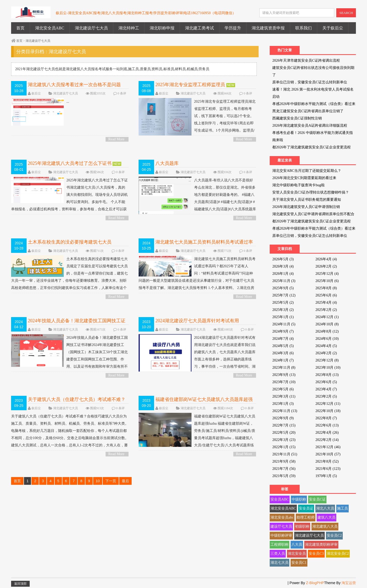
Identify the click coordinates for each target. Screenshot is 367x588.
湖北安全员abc (282, 517)
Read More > (116, 139)
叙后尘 (36, 93)
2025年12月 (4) (327, 274)
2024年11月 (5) (284, 324)
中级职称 (299, 499)
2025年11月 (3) (284, 281)
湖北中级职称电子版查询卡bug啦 (298, 185)
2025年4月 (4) (326, 303)
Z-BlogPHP (315, 583)
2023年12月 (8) (327, 360)
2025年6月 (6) (326, 295)
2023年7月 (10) (284, 382)
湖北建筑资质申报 (268, 28)
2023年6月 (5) (326, 382)
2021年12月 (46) (328, 447)
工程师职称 (280, 545)
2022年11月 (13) (285, 411)
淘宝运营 (349, 583)
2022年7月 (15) (284, 425)
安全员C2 (334, 535)
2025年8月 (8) (326, 288)
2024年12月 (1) (327, 317)
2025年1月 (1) (283, 317)
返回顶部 (20, 584)
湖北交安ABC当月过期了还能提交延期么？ (307, 171)
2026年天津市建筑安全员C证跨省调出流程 (306, 61)
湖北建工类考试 (200, 28)
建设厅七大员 (281, 526)
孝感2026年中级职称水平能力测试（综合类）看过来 (314, 104)
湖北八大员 (325, 508)
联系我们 (304, 28)
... (40, 102)
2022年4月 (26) (327, 433)
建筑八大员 (326, 517)
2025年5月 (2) (283, 303)
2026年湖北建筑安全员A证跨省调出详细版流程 (310, 126)
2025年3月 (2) (283, 310)
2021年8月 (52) (327, 461)
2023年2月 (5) (326, 396)
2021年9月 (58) (284, 461)
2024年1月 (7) (283, 360)
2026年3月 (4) (283, 266)
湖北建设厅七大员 (91, 28)
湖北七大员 (280, 563)
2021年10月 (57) (328, 454)
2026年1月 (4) (283, 274)
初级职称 (302, 526)
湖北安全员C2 (338, 554)
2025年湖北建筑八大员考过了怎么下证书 (70, 163)
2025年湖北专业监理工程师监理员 (190, 85)
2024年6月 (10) (327, 339)
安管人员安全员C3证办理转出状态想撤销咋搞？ (310, 192)
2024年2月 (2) (326, 353)
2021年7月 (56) (284, 469)
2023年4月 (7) (326, 389)
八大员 (297, 545)
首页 (20, 28)
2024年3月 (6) (283, 353)
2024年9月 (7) (283, 331)
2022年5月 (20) (284, 433)
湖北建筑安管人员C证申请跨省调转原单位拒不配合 (313, 214)
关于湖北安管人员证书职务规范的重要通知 (307, 200)
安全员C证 (317, 499)
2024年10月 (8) (327, 324)
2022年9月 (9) (283, 418)
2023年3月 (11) (284, 396)
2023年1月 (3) (283, 404)
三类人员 (278, 554)
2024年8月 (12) (327, 331)
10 (98, 481)
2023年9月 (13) (284, 375)
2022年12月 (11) (328, 404)
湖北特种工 (129, 28)
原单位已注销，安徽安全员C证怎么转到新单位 (310, 82)
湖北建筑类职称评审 (321, 545)
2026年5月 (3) (283, 259)
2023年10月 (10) (328, 368)
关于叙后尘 (333, 28)
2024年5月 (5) (283, 346)
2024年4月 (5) (326, 346)
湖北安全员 (297, 554)
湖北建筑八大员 (325, 526)
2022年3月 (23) (284, 440)
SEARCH (346, 13)
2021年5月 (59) (284, 476)
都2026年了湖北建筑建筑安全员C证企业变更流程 (311, 147)
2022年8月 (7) (326, 418)
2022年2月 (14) (327, 440)
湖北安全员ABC (50, 28)
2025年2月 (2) (326, 310)
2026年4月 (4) (326, 259)
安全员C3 (316, 554)
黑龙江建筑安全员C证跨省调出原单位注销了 (308, 111)
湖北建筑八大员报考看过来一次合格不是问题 (74, 85)
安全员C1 (299, 563)
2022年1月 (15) (284, 447)
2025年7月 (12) (284, 295)
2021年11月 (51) (285, 454)
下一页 (111, 481)
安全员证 (306, 508)
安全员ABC (280, 499)
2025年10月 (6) (327, 281)
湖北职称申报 (162, 28)
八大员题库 (167, 163)
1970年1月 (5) (326, 476)
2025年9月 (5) (283, 288)
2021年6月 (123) (328, 469)
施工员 (342, 508)
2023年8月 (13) (327, 375)
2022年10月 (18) (328, 411)
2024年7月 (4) (283, 339)
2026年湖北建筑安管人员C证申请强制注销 (306, 207)
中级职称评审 (281, 535)
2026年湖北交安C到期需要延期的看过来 (304, 178)
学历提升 (233, 28)
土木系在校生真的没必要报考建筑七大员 (70, 242)
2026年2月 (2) (326, 266)
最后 (125, 481)
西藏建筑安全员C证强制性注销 (297, 118)
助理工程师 (306, 517)
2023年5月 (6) (283, 389)
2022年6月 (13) (327, 425)
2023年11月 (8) (284, 368)
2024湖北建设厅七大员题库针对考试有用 (197, 321)
